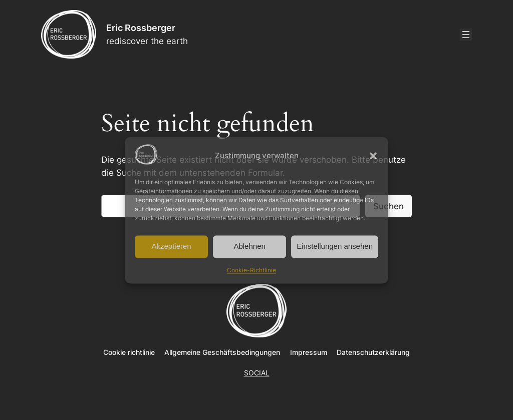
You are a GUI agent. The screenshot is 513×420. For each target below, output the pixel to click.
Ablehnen (249, 247)
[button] (373, 156)
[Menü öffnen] (466, 35)
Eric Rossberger (141, 28)
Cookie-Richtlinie (251, 270)
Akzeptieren (171, 247)
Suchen (389, 206)
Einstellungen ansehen (335, 247)
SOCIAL (257, 373)
